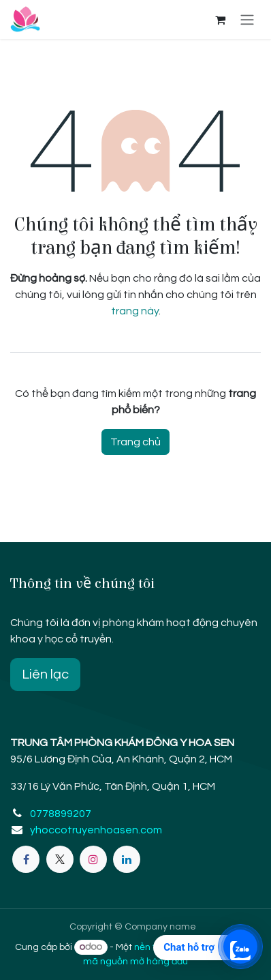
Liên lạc (45, 674)
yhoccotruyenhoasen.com (96, 830)
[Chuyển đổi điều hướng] (247, 19)
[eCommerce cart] (220, 20)
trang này (135, 311)
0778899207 (61, 814)
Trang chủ (135, 442)
